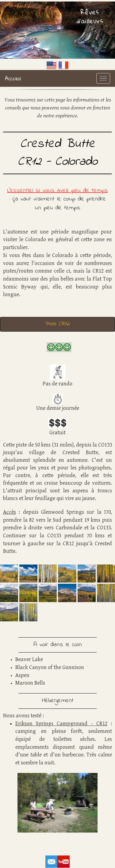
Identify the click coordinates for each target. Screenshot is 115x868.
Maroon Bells (30, 683)
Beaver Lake (29, 659)
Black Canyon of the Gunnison (50, 667)
